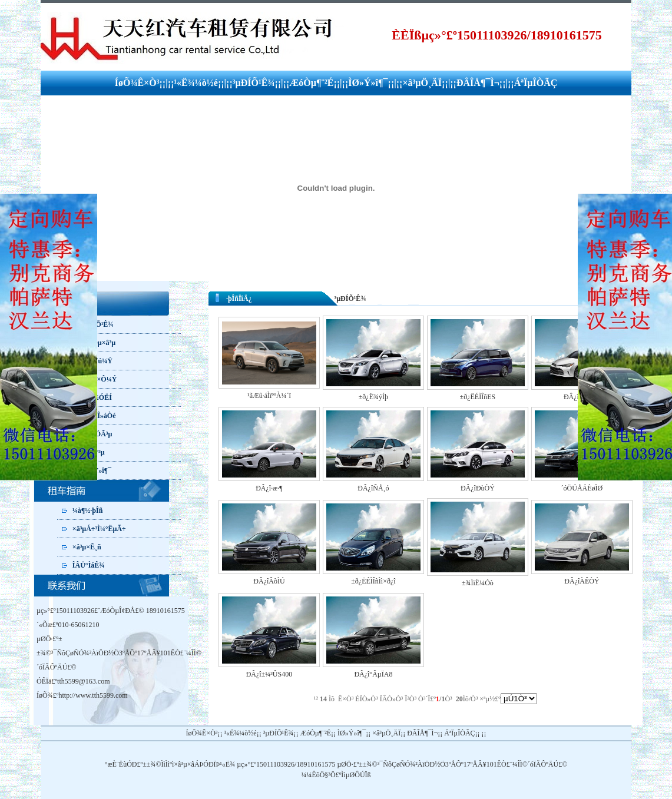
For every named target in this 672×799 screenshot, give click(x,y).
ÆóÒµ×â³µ (99, 343)
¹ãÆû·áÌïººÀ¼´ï (269, 396)
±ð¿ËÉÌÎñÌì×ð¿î (373, 581)
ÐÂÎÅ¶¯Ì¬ (478, 83)
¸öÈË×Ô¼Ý (100, 379)
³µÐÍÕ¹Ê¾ (254, 83)
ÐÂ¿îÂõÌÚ (269, 581)
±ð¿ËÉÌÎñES (478, 397)
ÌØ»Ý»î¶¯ (368, 83)
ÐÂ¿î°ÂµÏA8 (373, 674)
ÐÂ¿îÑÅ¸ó (373, 488)
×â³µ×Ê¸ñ (87, 547)
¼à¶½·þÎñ (88, 510)
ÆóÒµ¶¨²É (311, 83)
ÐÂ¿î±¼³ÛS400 (269, 674)
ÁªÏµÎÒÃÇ (536, 83)
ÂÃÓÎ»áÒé (99, 416)
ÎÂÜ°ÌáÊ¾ (88, 565)
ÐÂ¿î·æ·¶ (269, 488)
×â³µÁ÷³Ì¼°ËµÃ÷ (99, 529)
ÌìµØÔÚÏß (356, 775)
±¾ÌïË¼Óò (478, 583)
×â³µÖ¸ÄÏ (422, 83)
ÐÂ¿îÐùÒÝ (478, 488)
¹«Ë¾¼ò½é (196, 83)
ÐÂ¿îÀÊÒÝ (582, 581)
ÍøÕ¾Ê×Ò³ (137, 83)
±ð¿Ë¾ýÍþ (373, 397)
